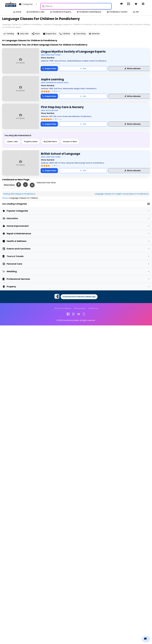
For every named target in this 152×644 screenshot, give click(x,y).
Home (17, 12)
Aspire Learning (52, 79)
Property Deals (31, 142)
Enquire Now (50, 34)
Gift (136, 12)
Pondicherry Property (61, 12)
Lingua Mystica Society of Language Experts (73, 52)
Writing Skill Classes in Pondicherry (19, 194)
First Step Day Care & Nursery (62, 107)
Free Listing (79, 34)
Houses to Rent (70, 142)
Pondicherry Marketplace (89, 12)
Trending (9, 34)
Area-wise (23, 34)
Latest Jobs (12, 142)
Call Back (65, 34)
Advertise (94, 34)
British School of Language (61, 154)
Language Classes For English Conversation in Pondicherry (122, 194)
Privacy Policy (80, 308)
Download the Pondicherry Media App (79, 297)
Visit (83, 69)
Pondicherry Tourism (117, 12)
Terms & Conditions (63, 308)
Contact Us (93, 308)
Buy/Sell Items (50, 142)
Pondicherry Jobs (36, 12)
